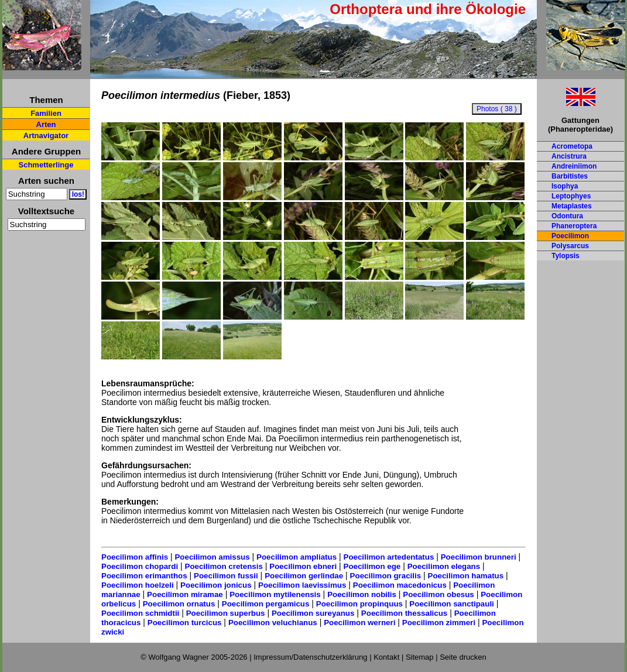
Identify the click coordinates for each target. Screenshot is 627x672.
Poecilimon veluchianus (273, 623)
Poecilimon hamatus (466, 576)
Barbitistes (570, 176)
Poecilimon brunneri (479, 557)
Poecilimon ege (372, 566)
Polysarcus (570, 246)
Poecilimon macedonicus (400, 585)
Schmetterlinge (46, 165)
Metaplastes (572, 206)
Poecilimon (570, 236)
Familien (46, 113)
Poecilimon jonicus (216, 585)
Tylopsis (566, 256)
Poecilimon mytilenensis (275, 594)
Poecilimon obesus (438, 594)
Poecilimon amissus (212, 557)
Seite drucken (463, 657)
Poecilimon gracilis (386, 576)
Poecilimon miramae (185, 594)
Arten (46, 124)
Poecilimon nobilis (362, 594)
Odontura (567, 216)
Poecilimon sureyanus (313, 613)
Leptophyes (571, 196)
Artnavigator (46, 136)
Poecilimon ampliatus (297, 557)
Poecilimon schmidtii (140, 613)
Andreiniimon (574, 166)
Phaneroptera (574, 226)
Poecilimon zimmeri (439, 623)
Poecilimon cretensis (224, 566)
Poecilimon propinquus (359, 604)
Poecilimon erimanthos (144, 576)
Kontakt (386, 657)
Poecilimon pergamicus (266, 604)
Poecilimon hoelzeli (138, 585)
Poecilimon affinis (135, 557)
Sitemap (420, 657)
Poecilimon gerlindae (304, 576)
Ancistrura (569, 156)
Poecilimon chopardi (140, 566)
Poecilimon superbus (226, 613)
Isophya (565, 186)
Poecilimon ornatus (179, 604)
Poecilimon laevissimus (302, 585)
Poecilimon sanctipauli (451, 604)
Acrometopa (572, 146)
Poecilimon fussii (226, 576)
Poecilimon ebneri (303, 566)
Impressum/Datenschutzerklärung (310, 657)
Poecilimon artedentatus (389, 557)
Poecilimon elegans (444, 566)
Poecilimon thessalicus (404, 613)
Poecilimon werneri (359, 623)
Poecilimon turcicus (185, 623)
